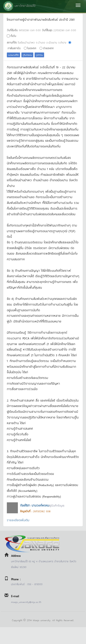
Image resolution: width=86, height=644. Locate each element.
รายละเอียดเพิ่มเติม (18, 520)
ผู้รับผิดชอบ (27, 55)
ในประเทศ (32, 48)
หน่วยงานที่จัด (13, 55)
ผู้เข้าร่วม (39, 55)
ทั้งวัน (13, 36)
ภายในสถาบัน (14, 48)
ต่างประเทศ (48, 48)
